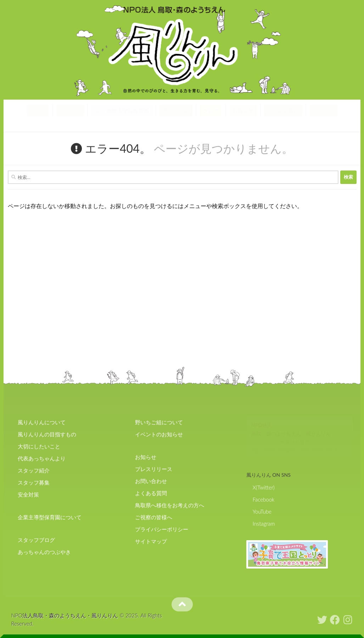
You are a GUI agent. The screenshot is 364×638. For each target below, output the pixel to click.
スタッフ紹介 (34, 470)
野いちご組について (159, 422)
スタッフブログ (36, 540)
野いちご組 (176, 111)
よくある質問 (283, 111)
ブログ (211, 111)
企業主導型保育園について (50, 517)
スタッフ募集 (34, 482)
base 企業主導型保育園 (122, 111)
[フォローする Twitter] (322, 620)
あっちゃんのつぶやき (44, 552)
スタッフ (70, 111)
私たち (38, 111)
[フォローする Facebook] (335, 620)
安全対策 (28, 494)
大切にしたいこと (39, 446)
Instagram (264, 524)
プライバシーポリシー (162, 529)
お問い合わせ (151, 481)
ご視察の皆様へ (154, 517)
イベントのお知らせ (159, 434)
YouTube (262, 511)
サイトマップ (151, 541)
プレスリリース (154, 469)
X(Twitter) (264, 487)
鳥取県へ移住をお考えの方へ (170, 505)
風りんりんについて (42, 422)
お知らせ (243, 111)
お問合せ (324, 111)
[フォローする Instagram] (348, 620)
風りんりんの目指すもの (47, 434)
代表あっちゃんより (42, 458)
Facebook (264, 499)
